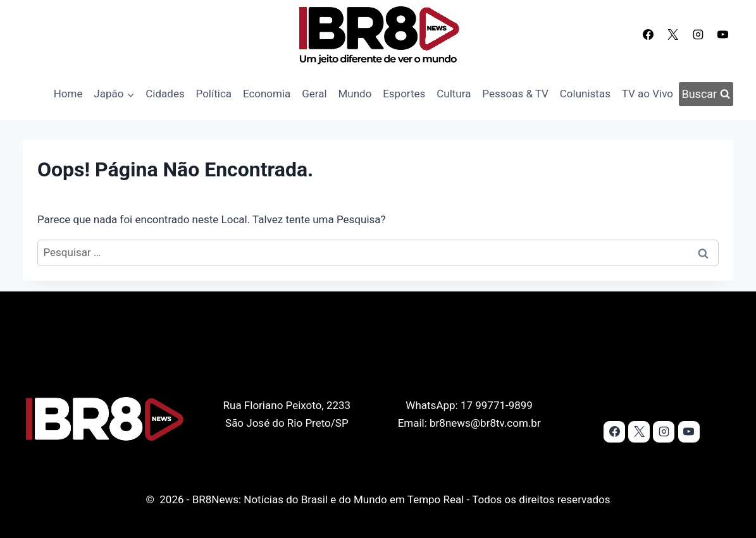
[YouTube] (722, 34)
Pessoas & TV (515, 94)
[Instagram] (698, 34)
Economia (267, 94)
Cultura (454, 94)
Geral (314, 94)
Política (214, 94)
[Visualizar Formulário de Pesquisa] (706, 94)
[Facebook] (648, 34)
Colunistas (585, 94)
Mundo (355, 94)
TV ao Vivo (648, 94)
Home (68, 94)
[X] (673, 34)
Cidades (165, 94)
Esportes (404, 94)
